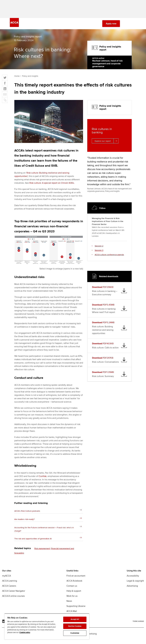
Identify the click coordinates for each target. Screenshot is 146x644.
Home (17, 78)
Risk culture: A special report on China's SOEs (52, 185)
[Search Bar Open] (127, 25)
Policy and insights (30, 78)
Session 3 (99, 252)
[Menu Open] (134, 25)
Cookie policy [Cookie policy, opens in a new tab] (25, 632)
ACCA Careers (9, 588)
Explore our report (107, 143)
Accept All (75, 619)
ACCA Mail (72, 613)
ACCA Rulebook (74, 583)
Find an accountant (76, 577)
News (69, 603)
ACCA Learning (10, 583)
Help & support (74, 593)
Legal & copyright (135, 583)
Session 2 (99, 248)
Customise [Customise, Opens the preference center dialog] (75, 633)
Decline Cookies (75, 626)
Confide (43, 478)
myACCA (6, 577)
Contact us (72, 588)
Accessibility (133, 577)
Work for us (72, 598)
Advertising (132, 588)
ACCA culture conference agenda (109, 256)
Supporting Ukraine (76, 608)
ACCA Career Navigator (14, 593)
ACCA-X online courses (13, 598)
